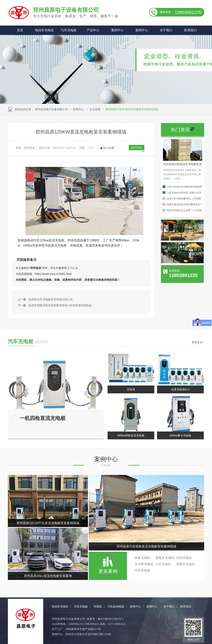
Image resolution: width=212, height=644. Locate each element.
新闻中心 (142, 30)
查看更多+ (198, 342)
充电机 (98, 607)
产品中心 (93, 30)
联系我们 (190, 30)
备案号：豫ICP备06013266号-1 (105, 619)
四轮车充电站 (186, 564)
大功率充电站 (144, 564)
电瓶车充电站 (165, 558)
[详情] (178, 179)
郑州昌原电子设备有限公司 (51, 109)
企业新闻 (95, 109)
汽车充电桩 (69, 30)
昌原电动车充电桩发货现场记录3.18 (51, 299)
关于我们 (166, 30)
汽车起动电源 (116, 607)
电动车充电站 (44, 30)
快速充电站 (142, 558)
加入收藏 (109, 148)
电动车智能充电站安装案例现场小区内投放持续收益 (60, 305)
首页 (20, 30)
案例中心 (117, 30)
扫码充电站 (184, 558)
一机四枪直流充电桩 (43, 418)
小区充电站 (163, 564)
